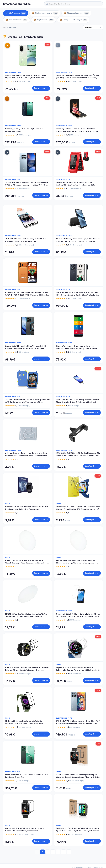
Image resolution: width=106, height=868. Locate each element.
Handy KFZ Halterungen (73, 20)
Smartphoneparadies (17, 4)
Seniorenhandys (17, 20)
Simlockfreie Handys (45, 13)
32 (63, 852)
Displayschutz (44, 20)
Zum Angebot (41, 88)
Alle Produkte (16, 13)
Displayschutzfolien (76, 13)
